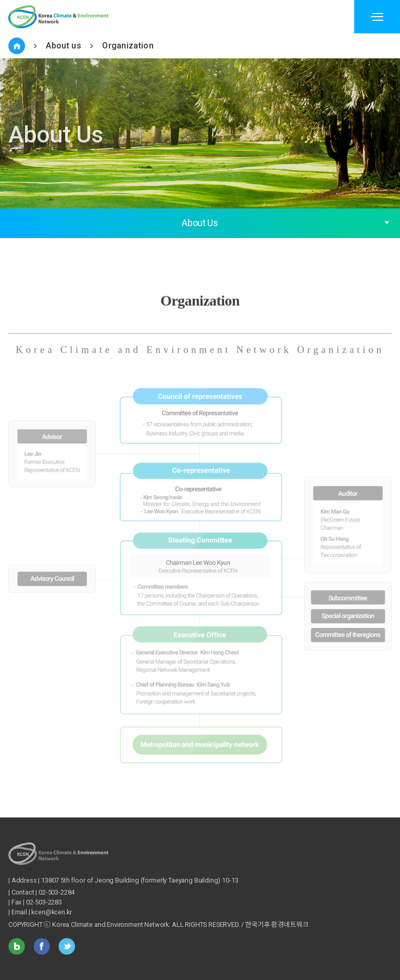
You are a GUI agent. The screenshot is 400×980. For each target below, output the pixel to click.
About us (64, 46)
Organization (128, 46)
